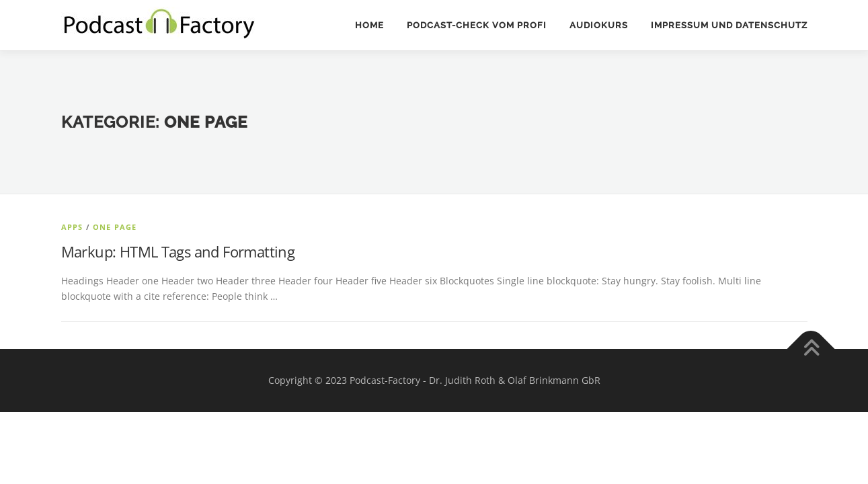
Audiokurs (599, 25)
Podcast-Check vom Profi (477, 25)
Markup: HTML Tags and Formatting (178, 251)
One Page (115, 227)
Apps (72, 227)
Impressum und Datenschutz (729, 25)
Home (369, 25)
